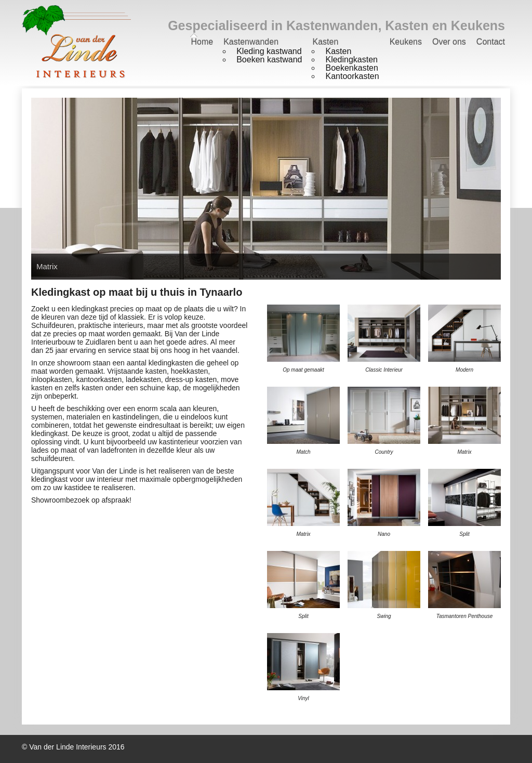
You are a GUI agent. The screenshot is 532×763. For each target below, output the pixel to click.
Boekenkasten (351, 68)
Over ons (449, 42)
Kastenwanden (251, 42)
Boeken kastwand (269, 60)
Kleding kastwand (269, 51)
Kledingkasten (351, 60)
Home (202, 42)
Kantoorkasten (352, 76)
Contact (491, 42)
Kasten (325, 42)
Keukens (406, 42)
